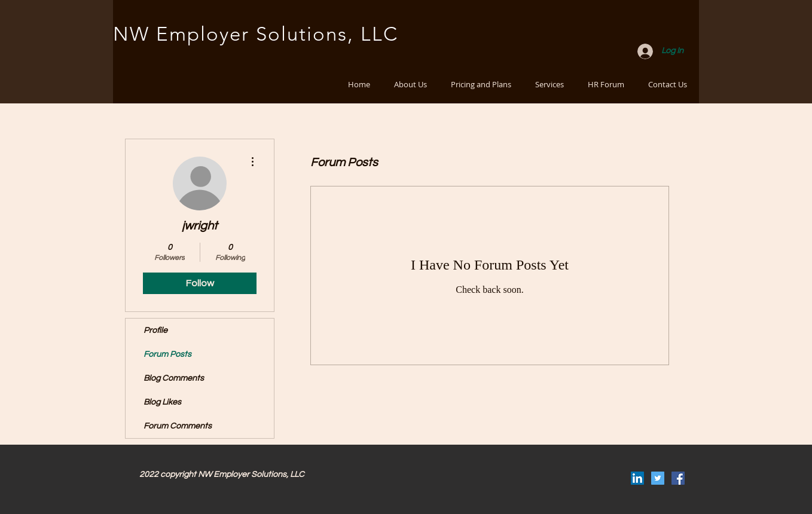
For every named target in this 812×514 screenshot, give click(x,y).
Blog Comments (174, 378)
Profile (155, 331)
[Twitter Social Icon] (658, 478)
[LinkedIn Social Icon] (637, 478)
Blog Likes (162, 402)
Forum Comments (178, 426)
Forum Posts (167, 354)
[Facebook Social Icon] (678, 478)
